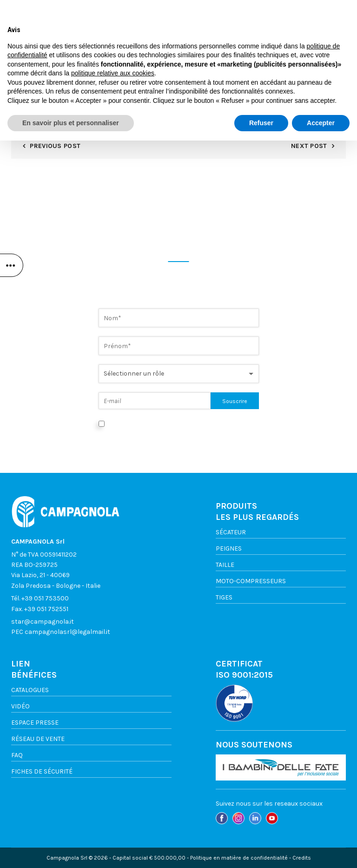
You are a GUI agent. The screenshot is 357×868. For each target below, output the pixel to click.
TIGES (224, 597)
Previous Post (55, 146)
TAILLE (225, 565)
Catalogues (30, 690)
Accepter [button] (321, 850)
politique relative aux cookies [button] (113, 801)
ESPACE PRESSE (35, 723)
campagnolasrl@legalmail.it (67, 632)
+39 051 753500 (45, 598)
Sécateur (231, 532)
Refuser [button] (261, 850)
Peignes (229, 548)
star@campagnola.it (43, 622)
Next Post (309, 146)
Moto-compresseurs (251, 581)
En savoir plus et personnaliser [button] (71, 850)
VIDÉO (20, 706)
